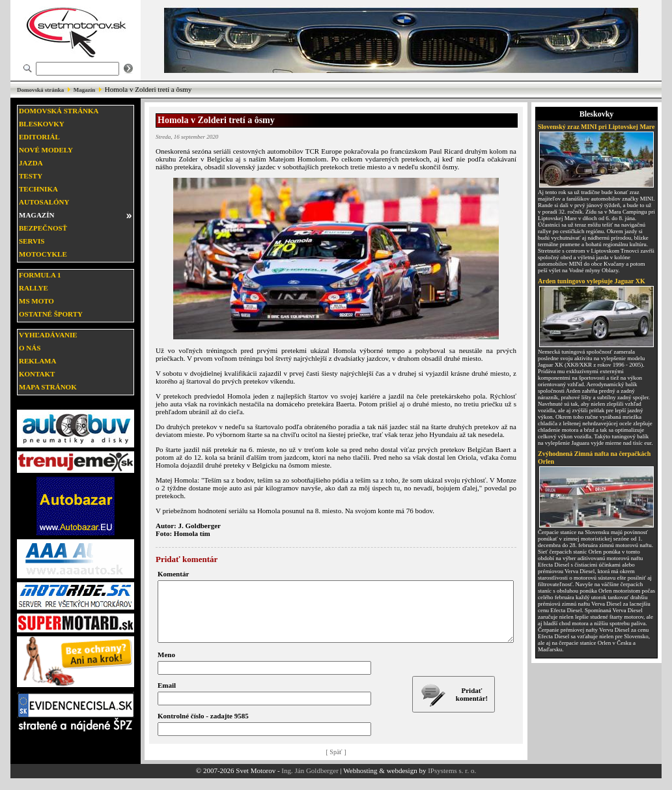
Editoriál (39, 137)
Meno (166, 666)
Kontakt (37, 374)
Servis (32, 241)
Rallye (34, 288)
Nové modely (46, 150)
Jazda (31, 163)
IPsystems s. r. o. (452, 782)
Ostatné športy (51, 314)
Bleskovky (42, 124)
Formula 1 (40, 275)
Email (167, 697)
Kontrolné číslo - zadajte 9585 (203, 727)
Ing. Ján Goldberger (310, 782)
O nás (30, 348)
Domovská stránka (40, 90)
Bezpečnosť (43, 228)
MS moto (36, 301)
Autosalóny (44, 202)
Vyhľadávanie (48, 335)
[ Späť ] (336, 764)
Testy (31, 176)
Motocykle (43, 254)
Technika (38, 189)
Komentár (173, 574)
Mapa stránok (48, 387)
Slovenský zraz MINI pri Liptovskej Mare (596, 127)
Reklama (37, 361)
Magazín (85, 90)
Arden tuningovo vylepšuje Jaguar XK (592, 281)
